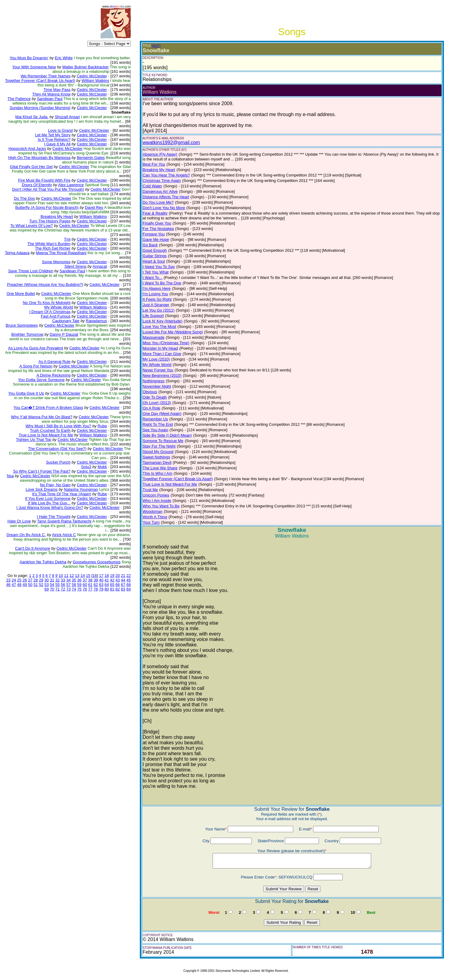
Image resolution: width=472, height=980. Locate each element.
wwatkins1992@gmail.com (171, 142)
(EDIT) (156, 46)
